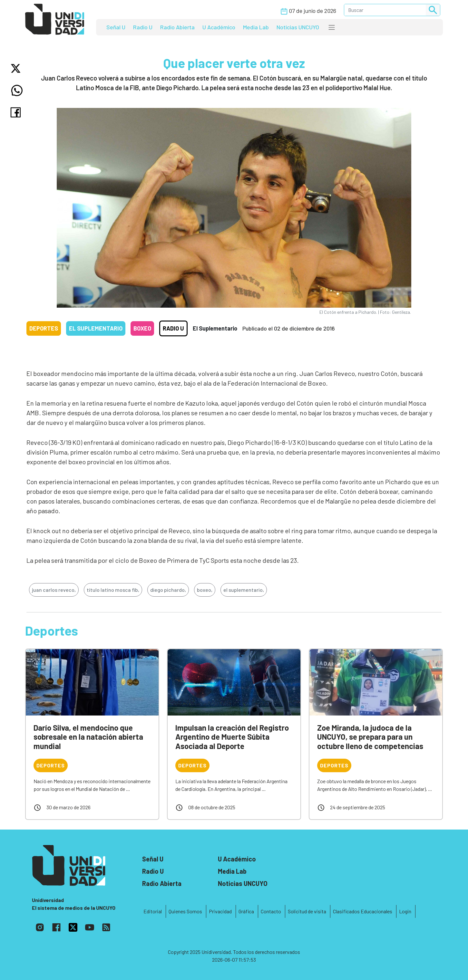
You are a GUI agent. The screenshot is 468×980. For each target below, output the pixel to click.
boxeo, (205, 590)
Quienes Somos (185, 911)
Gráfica (246, 911)
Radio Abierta (177, 27)
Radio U (143, 27)
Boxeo (142, 328)
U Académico (219, 27)
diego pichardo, (168, 590)
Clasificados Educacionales (363, 911)
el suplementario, (244, 590)
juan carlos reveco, (54, 590)
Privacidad (220, 911)
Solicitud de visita (307, 911)
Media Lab (256, 27)
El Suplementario (96, 328)
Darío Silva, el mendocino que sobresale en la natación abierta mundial (88, 737)
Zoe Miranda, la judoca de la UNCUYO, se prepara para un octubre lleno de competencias (370, 737)
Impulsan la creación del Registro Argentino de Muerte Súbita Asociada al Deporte (232, 737)
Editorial (153, 911)
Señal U (116, 27)
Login (405, 911)
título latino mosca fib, (113, 590)
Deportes (44, 328)
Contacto (271, 911)
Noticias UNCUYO (298, 27)
